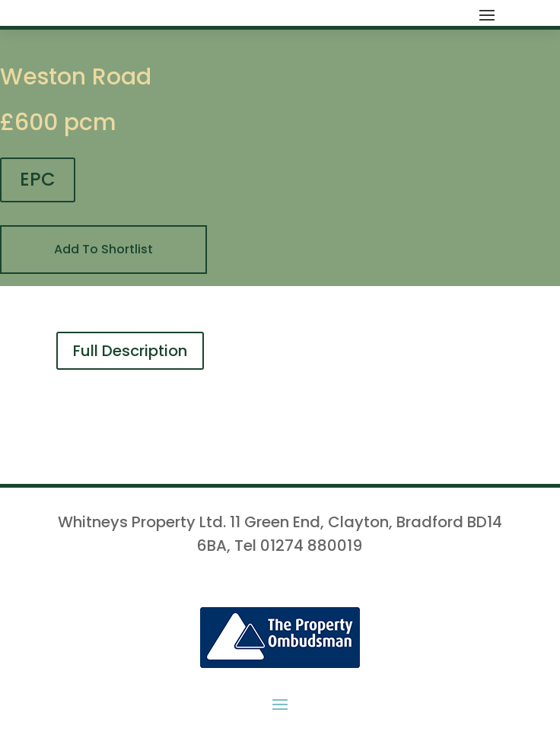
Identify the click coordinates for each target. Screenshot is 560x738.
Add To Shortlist (103, 249)
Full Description (130, 351)
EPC (38, 179)
